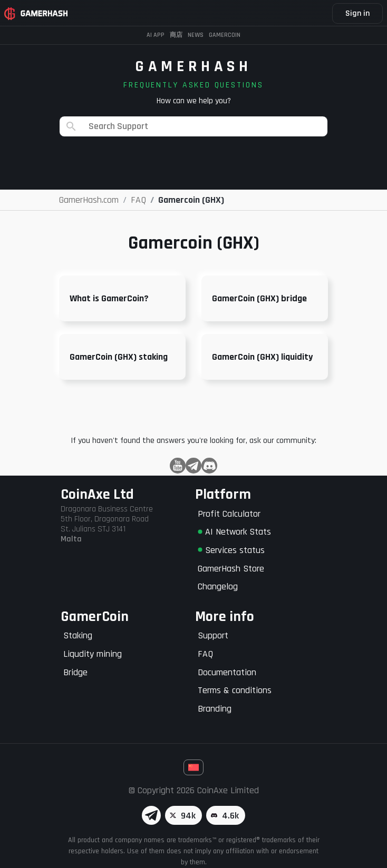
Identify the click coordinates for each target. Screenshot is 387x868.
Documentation (227, 672)
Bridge (75, 672)
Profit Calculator (229, 514)
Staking (78, 635)
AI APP (156, 35)
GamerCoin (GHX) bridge (259, 298)
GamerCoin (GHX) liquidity (262, 357)
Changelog (218, 586)
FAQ (205, 654)
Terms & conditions (235, 690)
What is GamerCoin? (109, 298)
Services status (231, 550)
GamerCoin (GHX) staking (119, 357)
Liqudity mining (93, 654)
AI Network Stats (234, 532)
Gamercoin (225, 35)
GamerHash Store (231, 569)
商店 (176, 35)
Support (213, 635)
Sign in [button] (357, 13)
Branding (215, 709)
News (196, 35)
